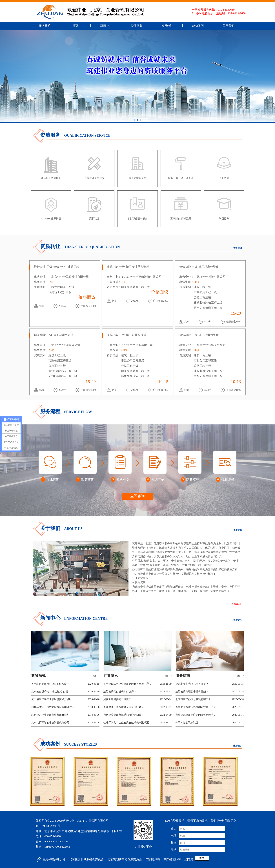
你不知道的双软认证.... (188, 723)
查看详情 (236, 604)
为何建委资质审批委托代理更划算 (122, 715)
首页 (75, 26)
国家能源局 (153, 859)
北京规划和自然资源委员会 (125, 859)
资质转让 (167, 26)
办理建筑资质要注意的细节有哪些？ (196, 715)
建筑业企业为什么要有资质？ (192, 684)
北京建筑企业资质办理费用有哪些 (50, 715)
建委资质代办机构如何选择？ (120, 692)
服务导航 (45, 26)
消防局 (189, 859)
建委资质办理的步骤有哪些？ (192, 692)
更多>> (96, 676)
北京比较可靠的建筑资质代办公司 (50, 723)
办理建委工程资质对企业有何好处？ (124, 707)
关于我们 (229, 26)
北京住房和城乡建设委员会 (86, 859)
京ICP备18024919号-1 (49, 826)
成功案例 (198, 26)
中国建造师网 (172, 859)
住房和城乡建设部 (54, 859)
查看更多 (238, 248)
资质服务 (137, 26)
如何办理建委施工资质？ (117, 699)
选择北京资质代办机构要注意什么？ (196, 707)
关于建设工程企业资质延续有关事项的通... (127, 684)
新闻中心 (106, 26)
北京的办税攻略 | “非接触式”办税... (51, 692)
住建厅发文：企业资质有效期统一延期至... (127, 723)
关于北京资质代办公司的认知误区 (50, 684)
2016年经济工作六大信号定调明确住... (53, 707)
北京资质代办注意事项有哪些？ (193, 699)
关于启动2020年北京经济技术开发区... (53, 699)
